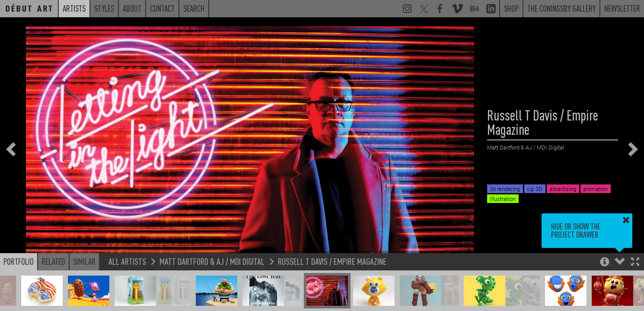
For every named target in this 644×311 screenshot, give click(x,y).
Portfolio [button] (19, 261)
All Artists (127, 261)
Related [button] (53, 261)
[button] (635, 262)
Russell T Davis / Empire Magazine (332, 261)
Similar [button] (84, 261)
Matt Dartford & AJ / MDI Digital (212, 261)
